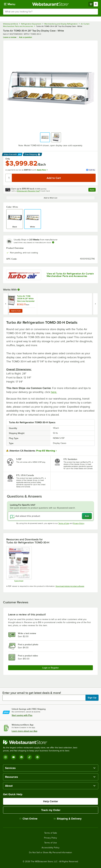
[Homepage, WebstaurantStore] (51, 4)
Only (8, 159)
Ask (87, 516)
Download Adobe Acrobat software (70, 586)
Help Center (51, 801)
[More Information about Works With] (19, 290)
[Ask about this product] (50, 516)
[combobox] (50, 12)
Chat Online (28, 819)
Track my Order (51, 810)
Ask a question (25, 37)
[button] (45, 137)
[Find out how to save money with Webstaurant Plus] (6, 297)
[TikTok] (29, 757)
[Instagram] (6, 757)
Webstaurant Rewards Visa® (28, 191)
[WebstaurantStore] (41, 742)
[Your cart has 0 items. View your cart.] (93, 4)
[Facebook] (21, 757)
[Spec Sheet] (19, 564)
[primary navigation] (10, 4)
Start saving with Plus (22, 715)
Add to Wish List (50, 198)
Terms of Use (64, 523)
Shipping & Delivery (68, 819)
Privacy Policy (79, 523)
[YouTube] (14, 757)
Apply (93, 190)
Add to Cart (16, 311)
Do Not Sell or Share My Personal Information (50, 853)
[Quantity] (9, 178)
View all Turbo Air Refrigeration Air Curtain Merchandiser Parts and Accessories (70, 275)
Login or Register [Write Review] (51, 668)
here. (54, 392)
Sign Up (92, 698)
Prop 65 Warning (46, 451)
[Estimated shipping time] (53, 242)
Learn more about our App (24, 731)
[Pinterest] (37, 757)
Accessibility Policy (50, 848)
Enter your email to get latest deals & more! (32, 693)
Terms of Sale (51, 833)
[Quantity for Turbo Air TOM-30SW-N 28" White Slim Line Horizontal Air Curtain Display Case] (7, 311)
